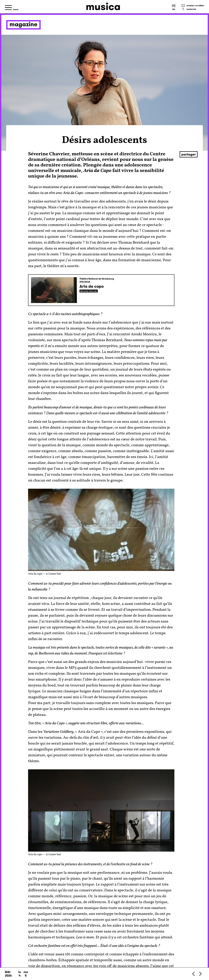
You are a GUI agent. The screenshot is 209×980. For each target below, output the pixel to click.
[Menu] (12, 8)
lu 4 (20, 974)
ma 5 (26, 974)
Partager (189, 154)
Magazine (23, 24)
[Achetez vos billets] (193, 6)
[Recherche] (193, 9)
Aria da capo (92, 286)
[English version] (174, 9)
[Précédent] (194, 974)
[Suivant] (200, 974)
